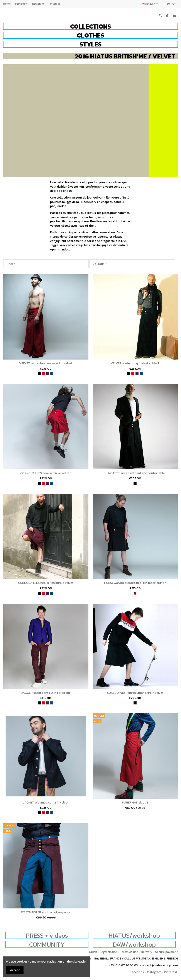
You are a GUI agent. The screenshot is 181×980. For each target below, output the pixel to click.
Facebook (21, 4)
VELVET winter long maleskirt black (135, 363)
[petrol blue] (52, 373)
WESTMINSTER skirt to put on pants (46, 912)
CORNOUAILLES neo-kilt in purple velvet (46, 583)
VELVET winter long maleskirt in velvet (46, 363)
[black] (39, 373)
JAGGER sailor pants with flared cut (46, 693)
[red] (44, 373)
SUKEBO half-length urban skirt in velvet (135, 693)
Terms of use (129, 952)
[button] (90, 26)
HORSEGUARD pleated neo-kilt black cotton (135, 583)
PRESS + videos (47, 935)
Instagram (38, 4)
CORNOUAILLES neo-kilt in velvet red (46, 473)
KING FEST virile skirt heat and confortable (135, 473)
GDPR (93, 952)
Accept (15, 970)
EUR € (171, 4)
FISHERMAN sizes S (135, 803)
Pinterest (54, 4)
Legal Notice (108, 952)
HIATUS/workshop (134, 935)
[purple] (48, 373)
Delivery (147, 952)
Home (7, 4)
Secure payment (166, 952)
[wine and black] (135, 593)
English (151, 4)
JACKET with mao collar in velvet (46, 803)
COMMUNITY (47, 944)
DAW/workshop (134, 944)
